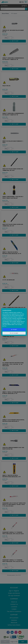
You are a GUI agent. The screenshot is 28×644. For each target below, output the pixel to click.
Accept (14, 329)
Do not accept (14, 333)
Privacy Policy (6, 323)
